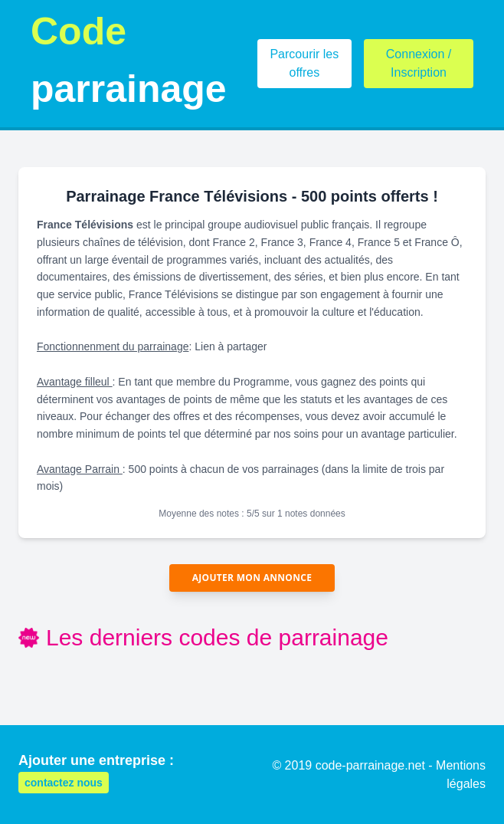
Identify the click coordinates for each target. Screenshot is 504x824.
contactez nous (64, 783)
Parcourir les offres (304, 63)
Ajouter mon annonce (252, 578)
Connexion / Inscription (419, 63)
